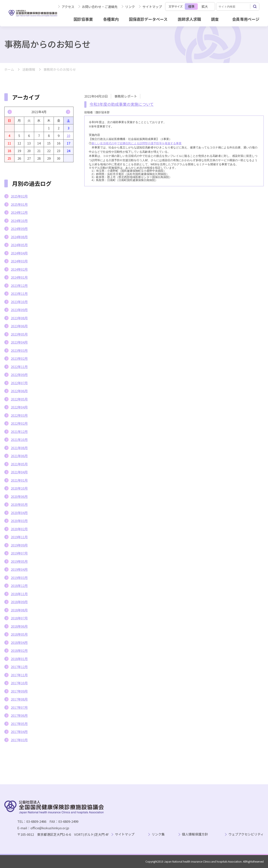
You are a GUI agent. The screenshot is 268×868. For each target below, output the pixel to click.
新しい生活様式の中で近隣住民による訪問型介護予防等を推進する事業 (137, 143)
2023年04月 (19, 342)
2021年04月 (19, 472)
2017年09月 (19, 691)
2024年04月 (19, 253)
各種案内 (111, 19)
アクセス (68, 7)
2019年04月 (19, 569)
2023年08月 (19, 318)
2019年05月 (19, 561)
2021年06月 (19, 456)
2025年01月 (19, 204)
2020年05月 (19, 504)
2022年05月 (19, 399)
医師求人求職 (189, 19)
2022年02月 (19, 423)
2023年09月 (19, 310)
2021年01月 (19, 480)
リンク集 (158, 834)
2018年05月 (19, 634)
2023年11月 (19, 293)
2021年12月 (19, 432)
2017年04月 (19, 732)
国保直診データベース (148, 19)
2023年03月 (19, 350)
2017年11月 (19, 675)
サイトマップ (152, 7)
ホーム (9, 70)
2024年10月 (19, 221)
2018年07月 (19, 618)
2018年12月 (19, 586)
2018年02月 (19, 650)
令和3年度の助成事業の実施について (122, 104)
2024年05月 (19, 245)
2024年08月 (19, 237)
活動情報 (29, 70)
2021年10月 (19, 440)
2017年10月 (19, 683)
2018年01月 (19, 659)
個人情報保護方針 (195, 834)
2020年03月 (19, 521)
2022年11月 (19, 367)
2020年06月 (19, 496)
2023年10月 (19, 302)
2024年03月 (19, 261)
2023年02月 (19, 358)
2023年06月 (19, 326)
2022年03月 (19, 415)
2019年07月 (19, 553)
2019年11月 (19, 537)
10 (69, 136)
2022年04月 (19, 407)
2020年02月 (19, 529)
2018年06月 (19, 626)
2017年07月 (19, 707)
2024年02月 (19, 269)
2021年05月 (19, 464)
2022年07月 (19, 383)
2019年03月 (19, 578)
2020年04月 (19, 513)
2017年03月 (19, 740)
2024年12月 (19, 212)
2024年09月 (19, 229)
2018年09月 (19, 602)
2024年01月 (19, 277)
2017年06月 (19, 715)
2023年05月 (19, 334)
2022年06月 (19, 391)
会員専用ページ (246, 19)
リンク (130, 7)
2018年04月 (19, 642)
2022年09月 (19, 375)
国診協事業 (83, 19)
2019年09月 (19, 545)
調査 (215, 19)
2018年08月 (19, 610)
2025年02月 (19, 196)
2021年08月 (19, 448)
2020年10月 (19, 488)
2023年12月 (19, 285)
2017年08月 (19, 699)
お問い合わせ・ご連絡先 (100, 7)
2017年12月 (19, 667)
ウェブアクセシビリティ (246, 834)
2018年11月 (19, 594)
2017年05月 (19, 724)
